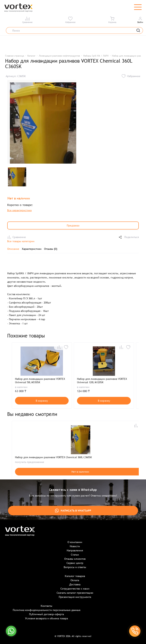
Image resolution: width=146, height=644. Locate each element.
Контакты (46, 606)
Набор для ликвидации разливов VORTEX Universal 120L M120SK (102, 381)
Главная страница (15, 56)
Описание (13, 249)
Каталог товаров (75, 576)
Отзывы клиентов (75, 559)
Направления (75, 550)
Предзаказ (73, 225)
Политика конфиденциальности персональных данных (47, 610)
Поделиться (129, 237)
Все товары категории (21, 241)
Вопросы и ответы (75, 567)
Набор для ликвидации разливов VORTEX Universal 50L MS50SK (40, 381)
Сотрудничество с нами (75, 589)
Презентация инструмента (75, 597)
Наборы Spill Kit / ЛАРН (96, 56)
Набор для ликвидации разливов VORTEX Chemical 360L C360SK (53, 457)
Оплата (75, 580)
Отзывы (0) (51, 249)
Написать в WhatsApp (73, 511)
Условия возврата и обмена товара (46, 618)
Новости (75, 546)
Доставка (75, 584)
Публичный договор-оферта (46, 614)
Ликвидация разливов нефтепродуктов (59, 56)
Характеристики (32, 249)
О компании (75, 542)
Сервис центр (75, 563)
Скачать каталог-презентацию (75, 593)
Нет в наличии (80, 472)
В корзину (42, 401)
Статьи (75, 555)
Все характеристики (19, 210)
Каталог (31, 56)
